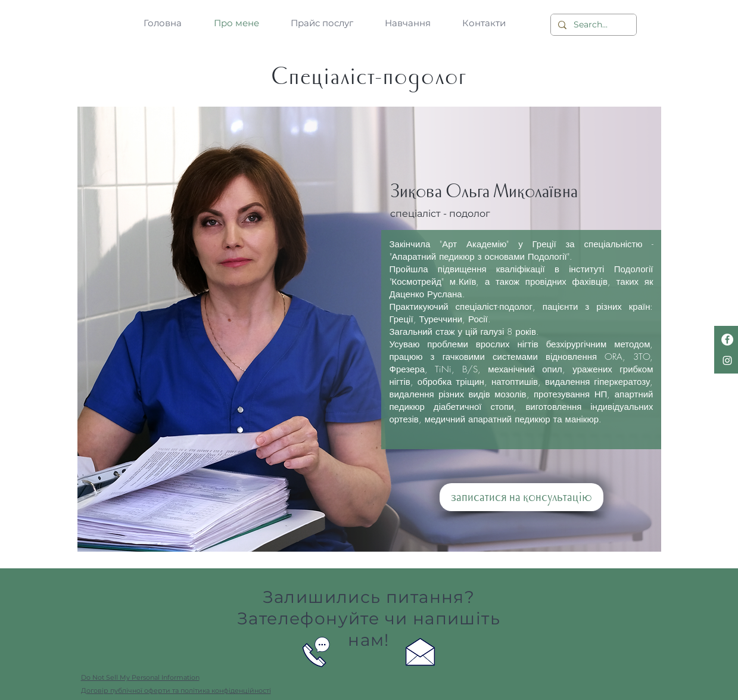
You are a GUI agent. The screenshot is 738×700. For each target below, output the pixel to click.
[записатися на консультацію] (521, 497)
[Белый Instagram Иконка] (727, 360)
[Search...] (592, 25)
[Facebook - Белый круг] (727, 340)
